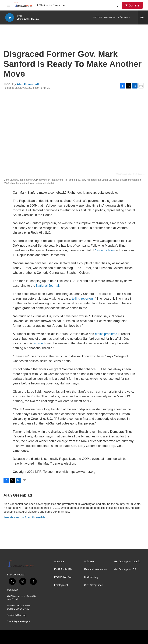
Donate (134, 5)
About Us (59, 562)
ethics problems (106, 334)
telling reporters (83, 299)
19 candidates (105, 250)
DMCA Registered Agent (18, 621)
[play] (10, 18)
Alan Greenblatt (28, 84)
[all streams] (143, 17)
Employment (61, 585)
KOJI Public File (63, 577)
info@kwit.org (20, 615)
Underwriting (91, 577)
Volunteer (89, 562)
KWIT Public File (63, 569)
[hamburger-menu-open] (9, 5)
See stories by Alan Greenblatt (26, 517)
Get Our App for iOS (125, 569)
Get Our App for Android (127, 562)
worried (39, 343)
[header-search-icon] (116, 5)
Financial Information (96, 569)
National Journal (47, 286)
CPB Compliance (94, 585)
